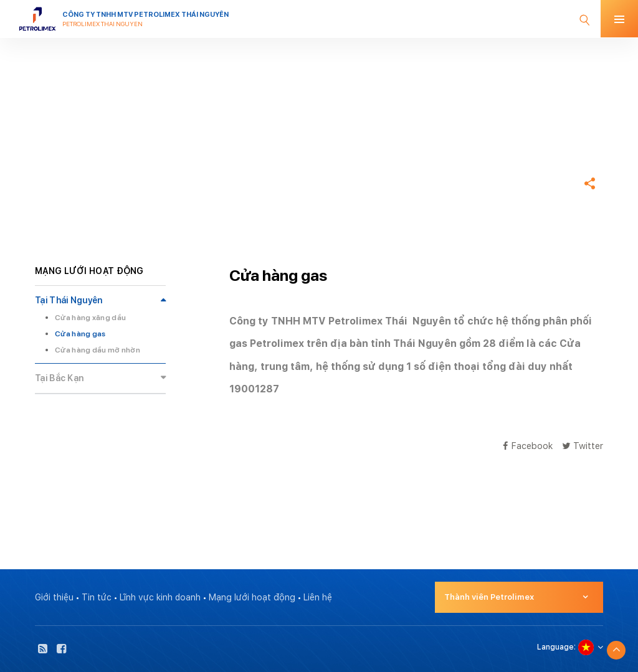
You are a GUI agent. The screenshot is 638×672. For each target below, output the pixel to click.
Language (555, 647)
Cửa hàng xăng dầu (90, 318)
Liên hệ (318, 597)
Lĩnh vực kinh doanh (160, 597)
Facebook (528, 446)
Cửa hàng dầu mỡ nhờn (98, 350)
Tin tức (97, 597)
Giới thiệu (54, 597)
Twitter (583, 446)
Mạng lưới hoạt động (252, 597)
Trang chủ (57, 146)
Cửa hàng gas (80, 334)
